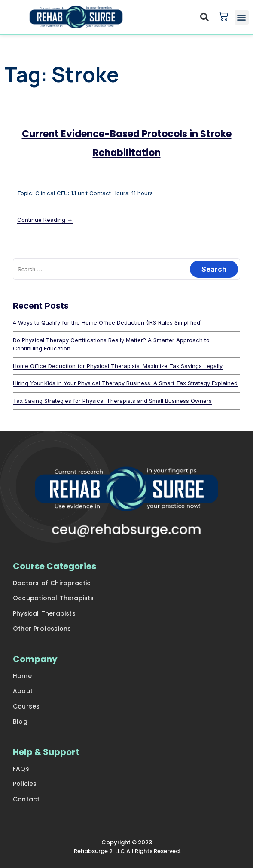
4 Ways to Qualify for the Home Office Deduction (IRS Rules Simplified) (107, 322)
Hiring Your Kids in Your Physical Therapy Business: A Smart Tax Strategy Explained (125, 383)
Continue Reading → (45, 220)
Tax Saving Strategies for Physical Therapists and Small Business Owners (112, 401)
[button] (204, 17)
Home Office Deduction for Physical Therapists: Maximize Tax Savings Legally (118, 366)
